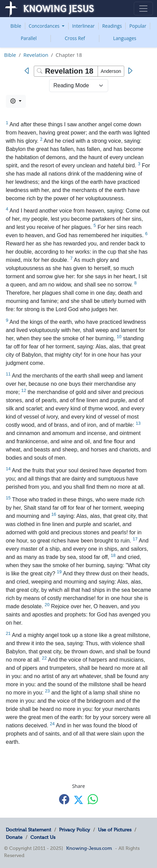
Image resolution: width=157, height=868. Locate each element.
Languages (125, 38)
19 (59, 572)
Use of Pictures (115, 830)
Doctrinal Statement (28, 830)
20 (47, 605)
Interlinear (83, 26)
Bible (16, 26)
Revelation (36, 55)
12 (24, 390)
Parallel (29, 38)
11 (8, 374)
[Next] (130, 71)
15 (8, 498)
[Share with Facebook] (64, 799)
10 (119, 337)
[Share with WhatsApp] (93, 799)
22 (44, 658)
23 (47, 691)
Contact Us (43, 837)
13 (138, 423)
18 (113, 555)
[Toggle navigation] (143, 9)
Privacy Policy (75, 830)
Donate (14, 837)
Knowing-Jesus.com (89, 848)
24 (52, 724)
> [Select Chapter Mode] (79, 86)
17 (135, 539)
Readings (112, 26)
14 (8, 469)
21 (8, 633)
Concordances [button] (45, 26)
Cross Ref (75, 38)
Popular (138, 26)
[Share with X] (78, 800)
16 (54, 514)
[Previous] (28, 71)
